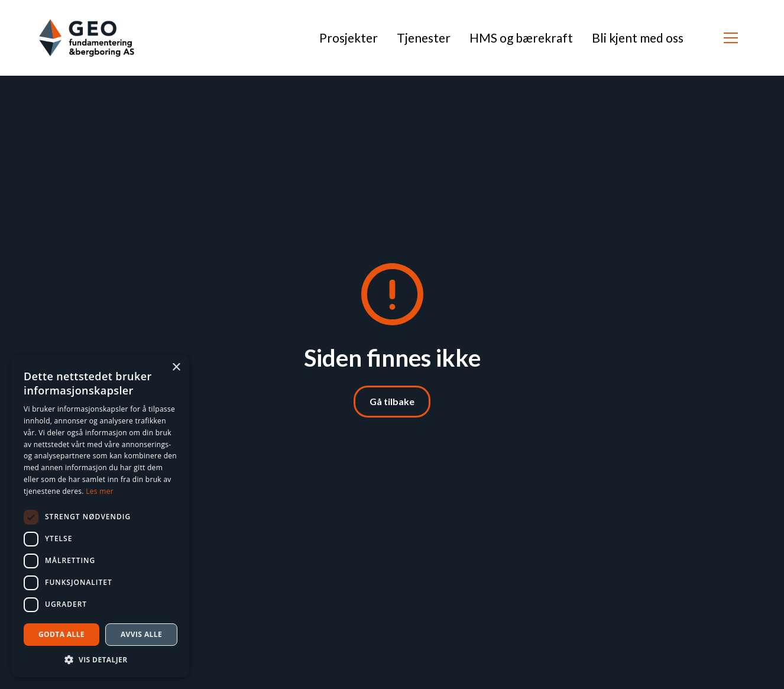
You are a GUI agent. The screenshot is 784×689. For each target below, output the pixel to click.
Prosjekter (349, 38)
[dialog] (101, 516)
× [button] (176, 368)
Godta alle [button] (61, 634)
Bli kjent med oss (638, 38)
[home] (87, 38)
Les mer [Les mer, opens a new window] (100, 491)
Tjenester (424, 38)
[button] (731, 38)
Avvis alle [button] (141, 634)
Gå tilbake (392, 401)
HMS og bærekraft (521, 38)
